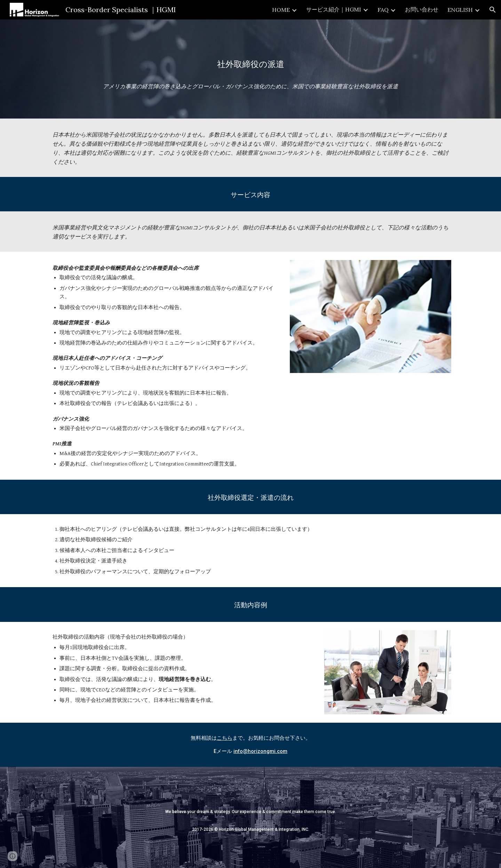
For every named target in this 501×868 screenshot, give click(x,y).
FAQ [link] (383, 10)
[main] (250, 69)
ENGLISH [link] (460, 10)
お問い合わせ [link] (422, 9)
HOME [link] (281, 10)
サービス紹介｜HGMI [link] (334, 9)
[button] (493, 10)
